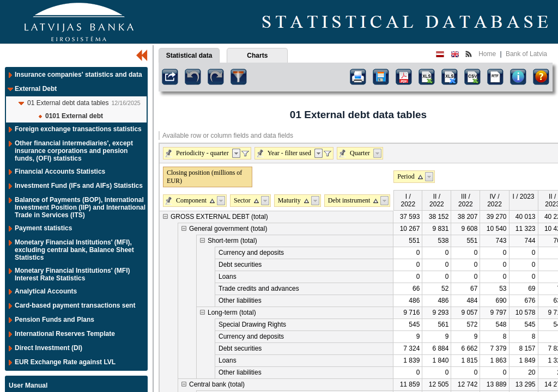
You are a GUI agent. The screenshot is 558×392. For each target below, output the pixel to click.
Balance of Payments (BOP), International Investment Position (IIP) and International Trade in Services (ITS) (80, 207)
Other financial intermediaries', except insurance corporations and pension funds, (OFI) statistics (74, 151)
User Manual (28, 385)
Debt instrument (349, 200)
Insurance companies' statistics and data (78, 75)
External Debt (36, 89)
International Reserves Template (65, 334)
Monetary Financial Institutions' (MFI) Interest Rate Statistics (72, 274)
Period (406, 176)
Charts (257, 56)
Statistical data (189, 56)
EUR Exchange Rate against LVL (65, 362)
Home (487, 54)
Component (191, 200)
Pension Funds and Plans (54, 320)
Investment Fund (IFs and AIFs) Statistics (79, 186)
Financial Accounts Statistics (60, 171)
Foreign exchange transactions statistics (78, 129)
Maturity (289, 200)
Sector (242, 200)
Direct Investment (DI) (48, 348)
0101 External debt (74, 116)
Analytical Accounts (46, 291)
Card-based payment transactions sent (75, 305)
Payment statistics (43, 228)
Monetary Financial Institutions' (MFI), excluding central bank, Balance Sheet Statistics (74, 250)
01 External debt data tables (68, 103)
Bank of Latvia (526, 54)
